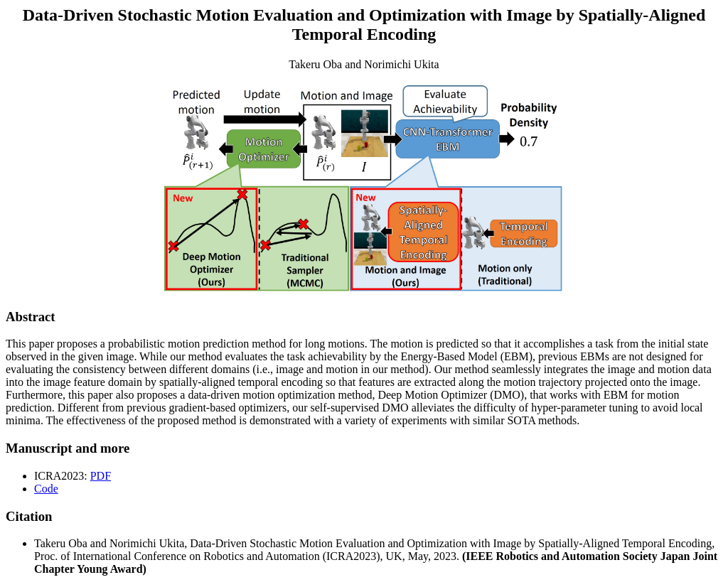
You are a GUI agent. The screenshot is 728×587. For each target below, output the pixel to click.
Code (46, 489)
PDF (101, 476)
